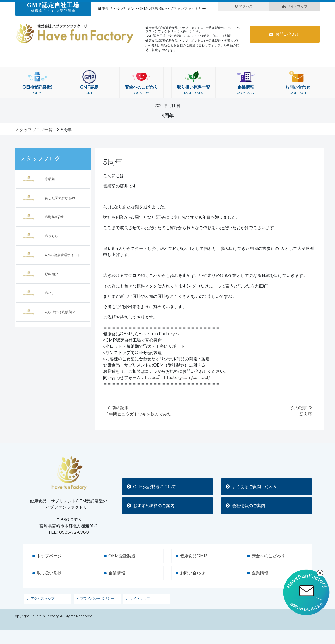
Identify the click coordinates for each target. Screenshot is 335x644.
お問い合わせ (285, 34)
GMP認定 (89, 83)
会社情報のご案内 (246, 506)
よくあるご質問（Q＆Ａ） (254, 486)
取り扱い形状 (49, 573)
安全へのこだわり (141, 83)
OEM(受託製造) (37, 83)
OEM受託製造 (122, 556)
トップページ (49, 556)
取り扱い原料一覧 (194, 83)
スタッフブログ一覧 (34, 130)
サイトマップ (294, 6)
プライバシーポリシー (97, 599)
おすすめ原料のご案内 (151, 506)
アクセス (244, 6)
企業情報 (246, 83)
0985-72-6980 (74, 532)
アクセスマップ (43, 599)
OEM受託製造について (152, 486)
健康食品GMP (194, 556)
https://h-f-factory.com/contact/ (177, 378)
